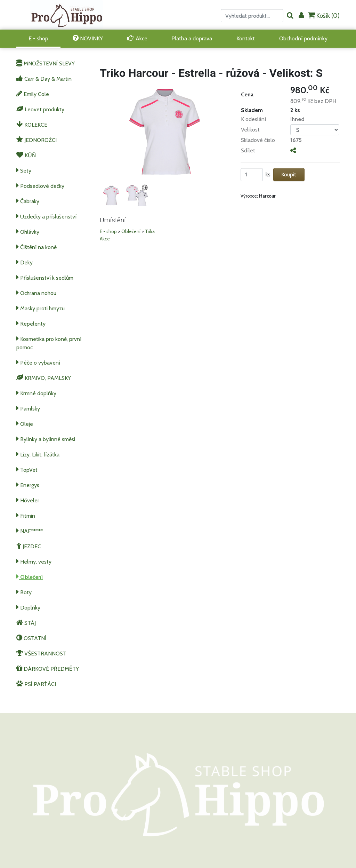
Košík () (324, 15)
